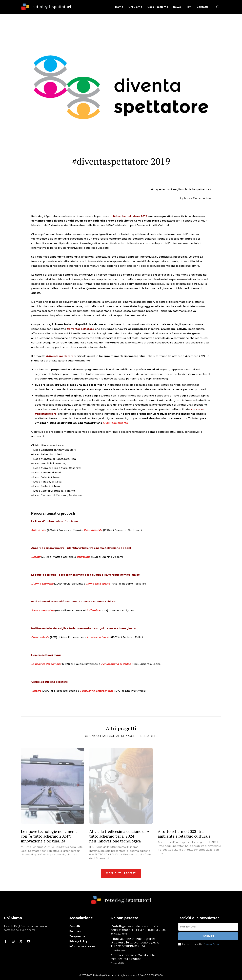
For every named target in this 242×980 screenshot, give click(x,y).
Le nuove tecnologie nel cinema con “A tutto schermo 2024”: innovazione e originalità (49, 836)
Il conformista (93, 530)
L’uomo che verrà (42, 584)
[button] (218, 7)
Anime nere (39, 530)
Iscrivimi (208, 936)
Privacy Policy (211, 944)
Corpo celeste (40, 637)
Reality (36, 557)
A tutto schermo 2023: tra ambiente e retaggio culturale (184, 834)
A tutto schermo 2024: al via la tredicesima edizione (133, 957)
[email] (208, 927)
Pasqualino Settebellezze (97, 691)
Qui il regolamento (116, 423)
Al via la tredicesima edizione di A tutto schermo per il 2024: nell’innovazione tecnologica (119, 836)
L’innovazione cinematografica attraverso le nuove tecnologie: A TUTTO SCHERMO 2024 (135, 942)
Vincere (36, 691)
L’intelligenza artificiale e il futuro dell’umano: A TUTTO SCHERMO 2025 (138, 928)
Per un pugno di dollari (116, 664)
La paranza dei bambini (46, 664)
